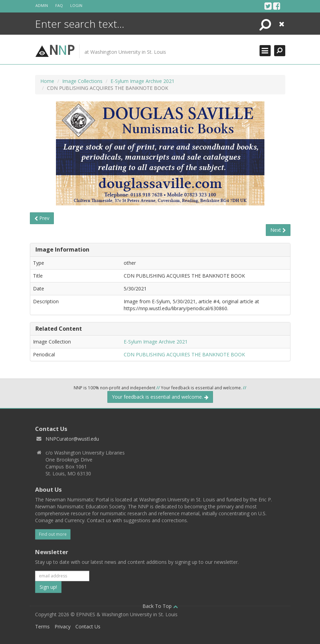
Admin (42, 5)
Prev (42, 218)
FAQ (59, 5)
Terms (42, 626)
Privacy (63, 626)
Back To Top (160, 606)
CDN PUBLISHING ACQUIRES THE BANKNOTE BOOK (184, 354)
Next (278, 230)
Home (47, 81)
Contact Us (88, 626)
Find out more (53, 534)
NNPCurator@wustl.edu (72, 439)
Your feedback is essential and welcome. (160, 397)
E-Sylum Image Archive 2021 (142, 81)
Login (76, 5)
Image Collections (82, 81)
